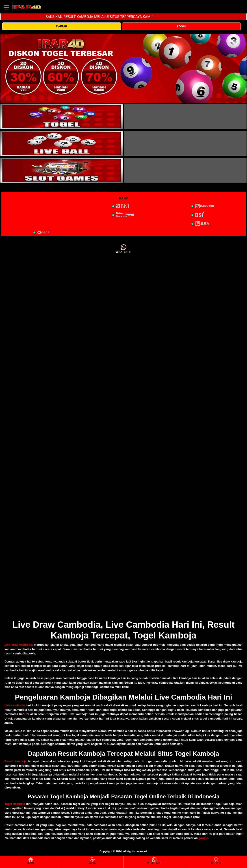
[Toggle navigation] (6, 7)
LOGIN (181, 27)
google (203, 838)
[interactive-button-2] (185, 116)
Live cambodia (15, 705)
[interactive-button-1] (62, 116)
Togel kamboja (15, 804)
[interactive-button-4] (185, 143)
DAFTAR (62, 27)
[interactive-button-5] (62, 170)
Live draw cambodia (19, 645)
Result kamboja (15, 761)
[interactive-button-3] (62, 143)
